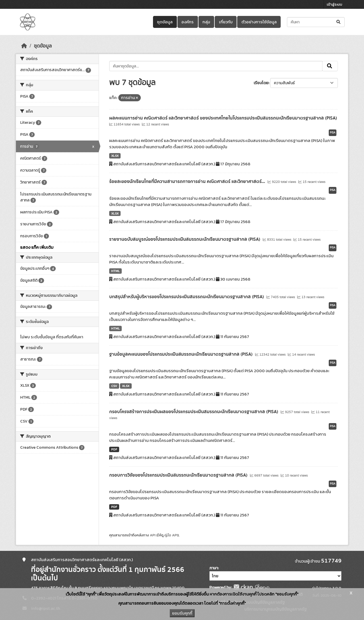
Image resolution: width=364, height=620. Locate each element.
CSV (114, 386)
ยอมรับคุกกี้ (182, 613)
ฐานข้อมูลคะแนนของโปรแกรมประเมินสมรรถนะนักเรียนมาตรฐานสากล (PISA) (181, 354)
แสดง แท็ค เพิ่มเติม (37, 247)
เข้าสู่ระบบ (334, 4)
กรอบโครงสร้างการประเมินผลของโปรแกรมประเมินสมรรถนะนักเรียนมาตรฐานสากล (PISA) (194, 412)
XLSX (115, 156)
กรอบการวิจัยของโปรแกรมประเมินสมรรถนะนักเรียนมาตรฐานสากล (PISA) (179, 475)
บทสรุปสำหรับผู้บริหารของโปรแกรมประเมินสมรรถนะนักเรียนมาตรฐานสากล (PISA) (187, 297)
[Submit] (339, 22)
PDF (114, 449)
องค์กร (188, 22)
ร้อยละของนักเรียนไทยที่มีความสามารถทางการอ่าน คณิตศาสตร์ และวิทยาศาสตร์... (188, 182)
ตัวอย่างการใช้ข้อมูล (259, 22)
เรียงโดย (261, 83)
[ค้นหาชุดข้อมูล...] (316, 22)
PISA (333, 133)
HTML (115, 271)
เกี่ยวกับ (226, 22)
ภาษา (214, 568)
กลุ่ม (206, 22)
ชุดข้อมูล (165, 22)
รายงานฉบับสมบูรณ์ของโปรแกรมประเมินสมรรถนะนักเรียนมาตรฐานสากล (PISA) (185, 239)
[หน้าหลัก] (24, 46)
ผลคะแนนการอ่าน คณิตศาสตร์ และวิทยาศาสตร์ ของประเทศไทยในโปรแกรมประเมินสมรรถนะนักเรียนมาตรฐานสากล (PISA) (223, 118)
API (153, 535)
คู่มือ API (171, 535)
